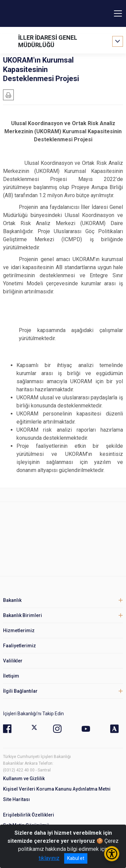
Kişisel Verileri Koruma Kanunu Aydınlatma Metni (57, 789)
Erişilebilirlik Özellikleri (29, 815)
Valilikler (13, 661)
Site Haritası (16, 799)
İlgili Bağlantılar (20, 691)
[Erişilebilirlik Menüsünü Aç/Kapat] (112, 854)
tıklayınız (49, 858)
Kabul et (76, 858)
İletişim (11, 676)
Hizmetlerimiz (19, 630)
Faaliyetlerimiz (19, 646)
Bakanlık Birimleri (23, 615)
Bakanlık (12, 600)
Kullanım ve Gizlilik (24, 779)
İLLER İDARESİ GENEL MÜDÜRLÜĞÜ (48, 41)
